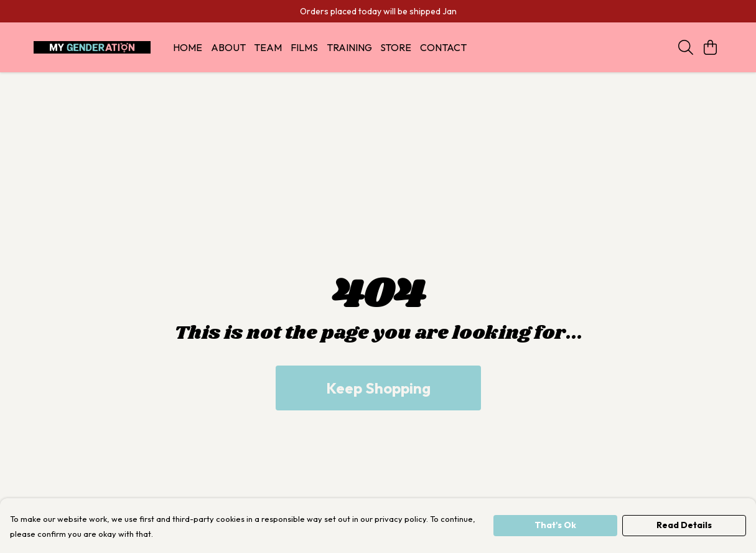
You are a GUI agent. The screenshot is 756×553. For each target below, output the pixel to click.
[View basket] (711, 47)
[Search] (686, 47)
